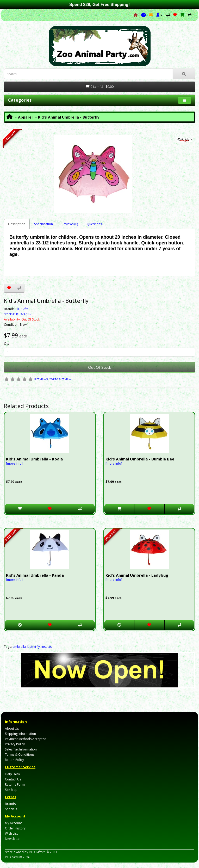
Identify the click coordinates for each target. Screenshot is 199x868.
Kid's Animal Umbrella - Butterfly (69, 117)
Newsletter (13, 839)
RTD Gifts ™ (37, 852)
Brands (10, 804)
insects (46, 647)
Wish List (11, 833)
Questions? (95, 224)
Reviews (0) (70, 224)
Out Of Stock (99, 367)
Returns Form (15, 784)
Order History (15, 828)
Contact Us (13, 779)
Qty (7, 344)
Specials (11, 809)
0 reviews (41, 379)
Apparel (25, 117)
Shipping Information (20, 734)
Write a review (61, 379)
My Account (13, 823)
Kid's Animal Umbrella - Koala (34, 459)
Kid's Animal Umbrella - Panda (35, 575)
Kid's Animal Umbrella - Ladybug (137, 575)
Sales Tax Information (21, 749)
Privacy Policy (15, 744)
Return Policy (14, 760)
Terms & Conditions (20, 755)
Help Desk (13, 774)
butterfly (34, 647)
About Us (12, 728)
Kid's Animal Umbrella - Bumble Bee (140, 459)
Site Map (11, 790)
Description (17, 224)
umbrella (19, 647)
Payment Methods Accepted (26, 739)
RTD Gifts (21, 309)
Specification (43, 224)
